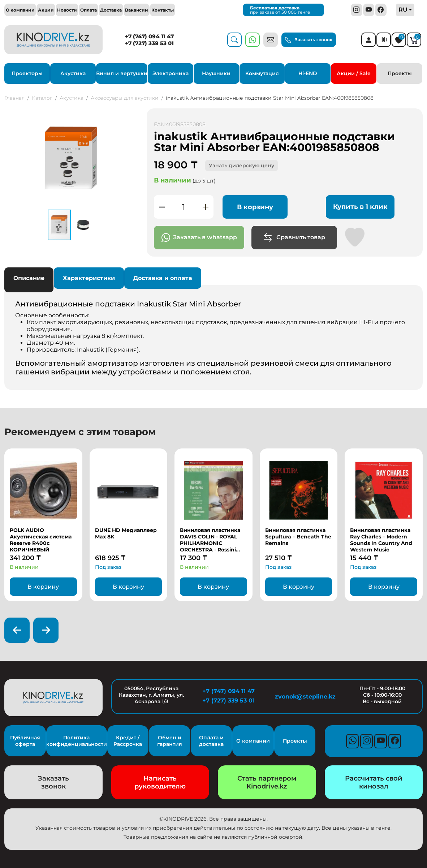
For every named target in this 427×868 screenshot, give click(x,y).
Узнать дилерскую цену (241, 166)
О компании (20, 10)
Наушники (216, 73)
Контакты (163, 10)
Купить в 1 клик (360, 207)
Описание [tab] (29, 278)
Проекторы (27, 73)
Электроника (171, 73)
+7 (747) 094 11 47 (149, 36)
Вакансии (137, 10)
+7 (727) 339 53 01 (149, 43)
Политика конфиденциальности (77, 741)
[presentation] (17, 630)
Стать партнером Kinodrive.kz (267, 782)
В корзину (255, 207)
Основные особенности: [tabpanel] (213, 338)
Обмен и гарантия (170, 741)
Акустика (73, 73)
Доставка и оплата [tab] (163, 278)
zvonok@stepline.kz (305, 697)
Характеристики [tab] (89, 278)
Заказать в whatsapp (199, 238)
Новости (67, 10)
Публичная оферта (25, 741)
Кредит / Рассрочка (128, 741)
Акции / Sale (354, 73)
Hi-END (308, 73)
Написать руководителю (160, 782)
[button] (131, 115)
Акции (46, 10)
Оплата (89, 10)
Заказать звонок (309, 40)
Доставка (111, 10)
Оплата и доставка (211, 741)
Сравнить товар (294, 238)
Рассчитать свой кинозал (374, 782)
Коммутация (262, 73)
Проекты (400, 73)
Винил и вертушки (122, 73)
